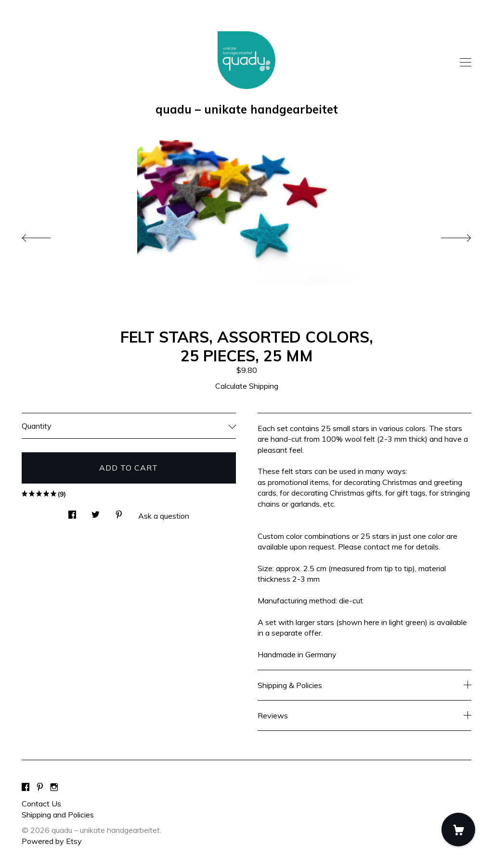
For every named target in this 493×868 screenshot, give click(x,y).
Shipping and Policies (58, 815)
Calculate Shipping (247, 386)
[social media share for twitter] (96, 512)
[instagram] (54, 787)
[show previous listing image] (46, 235)
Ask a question (164, 516)
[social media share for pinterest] (119, 512)
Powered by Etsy (52, 841)
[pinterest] (40, 787)
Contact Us (41, 804)
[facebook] (26, 787)
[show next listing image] (447, 235)
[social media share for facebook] (72, 512)
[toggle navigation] (466, 63)
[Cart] (458, 830)
